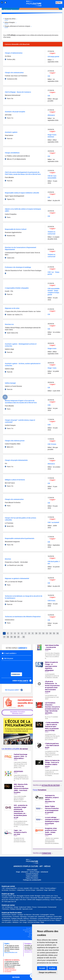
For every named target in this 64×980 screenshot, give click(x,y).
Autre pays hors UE (10, 901)
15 (54, 633)
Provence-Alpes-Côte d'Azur (18, 899)
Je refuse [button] (52, 968)
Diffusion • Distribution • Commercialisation (36, 918)
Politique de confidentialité (32, 880)
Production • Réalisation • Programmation (24, 920)
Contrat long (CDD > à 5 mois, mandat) (17, 888)
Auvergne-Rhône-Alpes (9, 896)
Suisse (52, 899)
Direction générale (56, 918)
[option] (48, 820)
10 (36, 633)
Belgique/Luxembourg (43, 899)
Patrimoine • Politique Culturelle (12, 909)
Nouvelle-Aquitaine (44, 898)
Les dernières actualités (15, 749)
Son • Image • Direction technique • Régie (32, 922)
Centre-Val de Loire (47, 896)
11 (40, 633)
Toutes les (47, 785)
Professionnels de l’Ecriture (46, 920)
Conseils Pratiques (32, 874)
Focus (40, 790)
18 (8, 637)
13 (47, 633)
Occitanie (54, 898)
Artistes (52, 915)
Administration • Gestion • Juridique (12, 915)
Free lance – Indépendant (17, 890)
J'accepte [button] (42, 968)
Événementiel (52, 907)
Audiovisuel (23, 907)
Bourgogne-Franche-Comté (25, 896)
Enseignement (7, 920)
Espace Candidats (32, 876)
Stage (46, 890)
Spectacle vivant (27, 909)
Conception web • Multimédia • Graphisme (40, 916)
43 (24, 637)
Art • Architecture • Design (10, 907)
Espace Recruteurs (32, 878)
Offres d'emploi (10, 22)
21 (18, 637)
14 (50, 633)
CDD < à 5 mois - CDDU (37, 888)
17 (4, 637)
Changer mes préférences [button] (47, 972)
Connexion (16, 674)
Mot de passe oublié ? (14, 690)
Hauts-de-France (15, 898)
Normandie (34, 898)
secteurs (16, 977)
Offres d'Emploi (32, 870)
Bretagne (38, 896)
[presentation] (14, 666)
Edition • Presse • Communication (37, 907)
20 (15, 637)
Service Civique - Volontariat (34, 890)
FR (58, 2)
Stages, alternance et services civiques (18, 26)
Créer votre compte (22, 681)
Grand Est (5, 898)
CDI (3, 888)
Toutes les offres (11, 19)
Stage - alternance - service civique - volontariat (32, 872)
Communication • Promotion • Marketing (14, 916)
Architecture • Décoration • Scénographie (36, 915)
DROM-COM (31, 899)
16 (58, 633)
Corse (56, 896)
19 (11, 637)
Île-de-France (25, 898)
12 (43, 633)
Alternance (52, 890)
